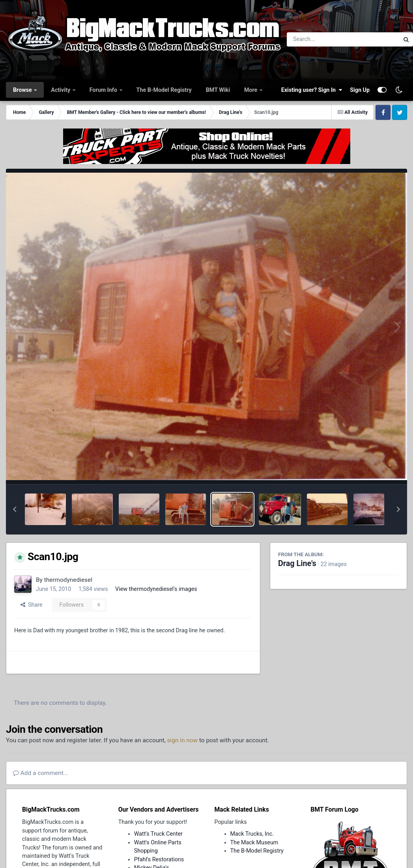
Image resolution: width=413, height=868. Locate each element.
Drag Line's (297, 563)
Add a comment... (41, 773)
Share (32, 605)
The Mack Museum (254, 842)
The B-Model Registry (164, 90)
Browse (23, 90)
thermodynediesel (68, 580)
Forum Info (104, 90)
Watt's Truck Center (158, 834)
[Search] (321, 39)
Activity (61, 90)
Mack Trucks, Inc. (252, 834)
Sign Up (360, 90)
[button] (15, 509)
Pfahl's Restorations (159, 859)
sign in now (183, 740)
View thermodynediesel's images (156, 589)
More (251, 90)
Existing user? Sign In (312, 90)
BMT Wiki (218, 90)
